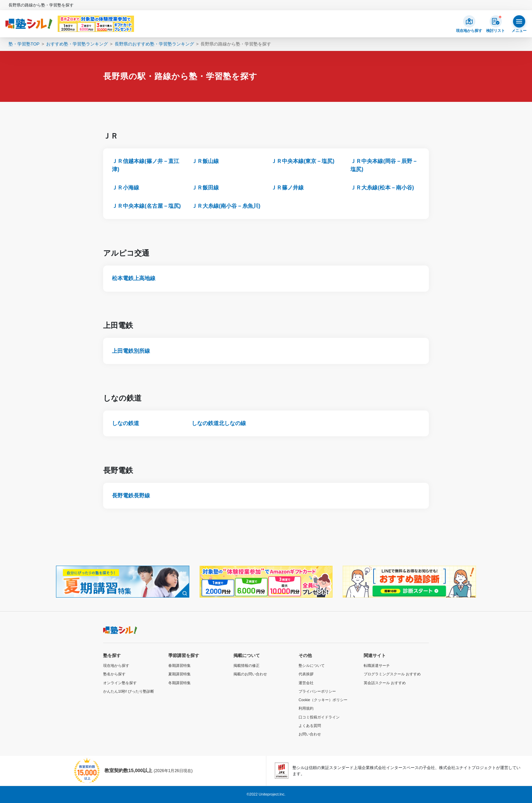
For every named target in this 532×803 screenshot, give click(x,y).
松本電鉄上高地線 (134, 278)
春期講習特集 (179, 665)
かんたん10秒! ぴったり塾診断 (129, 691)
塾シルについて (312, 665)
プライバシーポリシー (317, 691)
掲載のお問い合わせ (250, 674)
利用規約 (306, 708)
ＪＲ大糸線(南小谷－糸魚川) (226, 206)
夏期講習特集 (179, 674)
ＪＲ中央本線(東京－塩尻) (303, 161)
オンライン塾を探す (120, 683)
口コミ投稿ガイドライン (319, 717)
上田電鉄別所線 (131, 351)
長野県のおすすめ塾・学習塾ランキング (154, 44)
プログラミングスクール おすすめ (392, 674)
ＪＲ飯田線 (205, 188)
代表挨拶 (306, 674)
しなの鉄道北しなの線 (219, 423)
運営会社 (306, 683)
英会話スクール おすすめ (385, 683)
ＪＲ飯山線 (205, 161)
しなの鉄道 (126, 423)
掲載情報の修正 (246, 665)
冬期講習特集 (179, 683)
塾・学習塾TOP (24, 44)
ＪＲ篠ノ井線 (287, 188)
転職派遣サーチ (377, 665)
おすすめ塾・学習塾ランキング (77, 44)
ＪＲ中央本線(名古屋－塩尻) (146, 206)
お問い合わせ (310, 734)
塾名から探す (114, 674)
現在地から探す (116, 665)
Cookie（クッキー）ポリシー (323, 700)
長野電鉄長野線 (131, 496)
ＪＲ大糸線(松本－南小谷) (382, 188)
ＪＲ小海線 (126, 188)
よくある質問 (310, 726)
